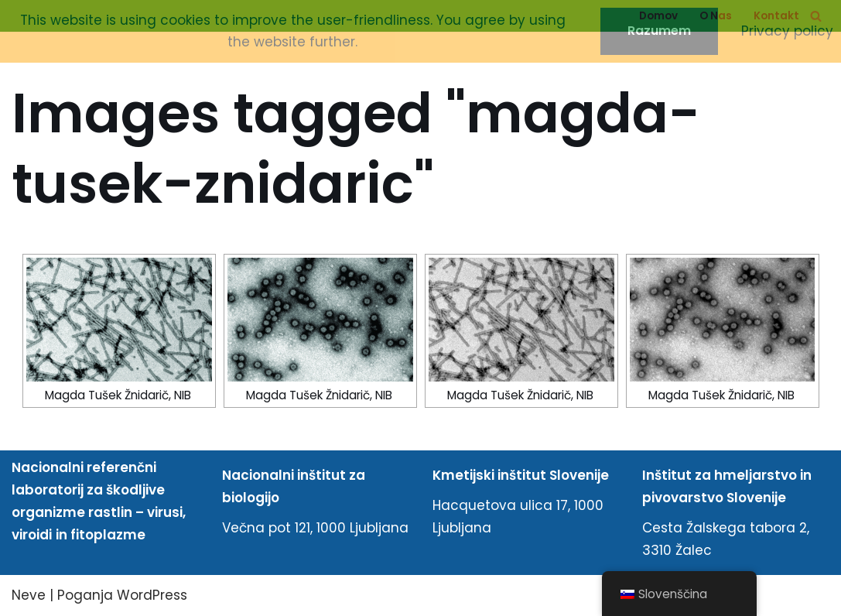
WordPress (152, 595)
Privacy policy (787, 31)
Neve (29, 595)
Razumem (659, 31)
